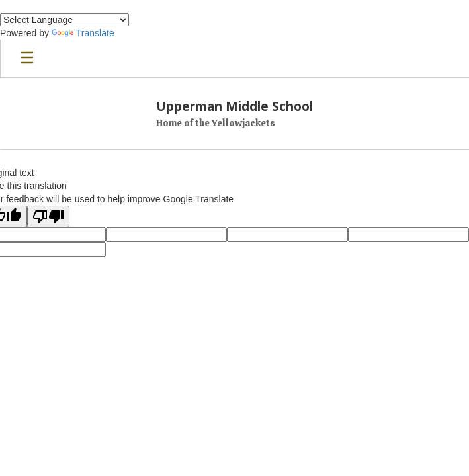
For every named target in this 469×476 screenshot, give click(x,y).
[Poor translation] (48, 217)
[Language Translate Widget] (64, 20)
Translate (83, 33)
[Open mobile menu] (27, 59)
